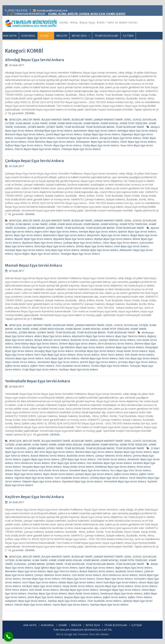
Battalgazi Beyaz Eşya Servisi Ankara (137, 131)
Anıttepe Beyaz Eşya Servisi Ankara (98, 232)
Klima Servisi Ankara (88, 355)
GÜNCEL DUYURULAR (144, 119)
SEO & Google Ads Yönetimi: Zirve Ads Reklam (82, 634)
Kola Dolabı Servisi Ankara (140, 355)
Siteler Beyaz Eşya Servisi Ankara (138, 142)
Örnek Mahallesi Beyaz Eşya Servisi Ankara (51, 142)
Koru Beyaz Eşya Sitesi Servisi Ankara (131, 470)
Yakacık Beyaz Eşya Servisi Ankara (33, 605)
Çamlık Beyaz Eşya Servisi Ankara (64, 134)
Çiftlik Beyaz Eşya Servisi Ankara (78, 459)
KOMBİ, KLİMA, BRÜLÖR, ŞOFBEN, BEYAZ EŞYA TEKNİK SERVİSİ (87, 14)
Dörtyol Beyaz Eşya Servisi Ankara (40, 347)
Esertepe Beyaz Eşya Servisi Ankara (41, 579)
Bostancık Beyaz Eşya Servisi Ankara (25, 134)
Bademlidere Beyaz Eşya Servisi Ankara (64, 235)
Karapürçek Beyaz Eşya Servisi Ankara (120, 138)
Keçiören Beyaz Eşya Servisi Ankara (34, 497)
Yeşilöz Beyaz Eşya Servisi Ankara (71, 605)
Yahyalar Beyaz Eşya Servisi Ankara (41, 481)
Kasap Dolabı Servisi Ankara (132, 351)
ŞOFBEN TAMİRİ (55, 127)
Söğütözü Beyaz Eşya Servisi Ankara (34, 478)
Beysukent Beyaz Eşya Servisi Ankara (73, 239)
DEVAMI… (31, 113)
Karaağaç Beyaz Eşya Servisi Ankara (54, 351)
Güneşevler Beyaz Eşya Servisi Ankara (35, 138)
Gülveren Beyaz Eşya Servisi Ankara (125, 347)
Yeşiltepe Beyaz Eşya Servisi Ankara (109, 605)
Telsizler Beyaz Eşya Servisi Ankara (62, 145)
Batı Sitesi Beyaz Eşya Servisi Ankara (54, 452)
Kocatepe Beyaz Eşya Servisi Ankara (24, 250)
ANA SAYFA (10, 36)
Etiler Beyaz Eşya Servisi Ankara (68, 463)
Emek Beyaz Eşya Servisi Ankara (131, 246)
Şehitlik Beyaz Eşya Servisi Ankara (98, 362)
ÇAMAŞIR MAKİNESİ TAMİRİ (108, 119)
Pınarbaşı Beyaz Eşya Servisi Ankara (47, 593)
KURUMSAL (28, 36)
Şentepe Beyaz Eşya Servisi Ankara (94, 474)
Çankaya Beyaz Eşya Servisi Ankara (34, 161)
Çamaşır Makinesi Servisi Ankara (117, 340)
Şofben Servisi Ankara (17, 366)
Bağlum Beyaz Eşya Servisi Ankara (134, 568)
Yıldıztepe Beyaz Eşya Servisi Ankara (81, 149)
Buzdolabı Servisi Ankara (84, 340)
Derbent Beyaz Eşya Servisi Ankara (78, 344)
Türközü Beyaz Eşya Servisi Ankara (110, 366)
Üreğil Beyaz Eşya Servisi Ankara (40, 369)
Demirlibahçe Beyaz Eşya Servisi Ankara (36, 344)
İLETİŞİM (128, 36)
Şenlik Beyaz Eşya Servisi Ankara (45, 597)
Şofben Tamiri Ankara (42, 366)
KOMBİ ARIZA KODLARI (70, 123)
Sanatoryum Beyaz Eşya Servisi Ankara (121, 593)
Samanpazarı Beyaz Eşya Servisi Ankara (97, 142)
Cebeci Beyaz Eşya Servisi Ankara (120, 243)
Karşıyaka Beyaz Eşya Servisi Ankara (42, 467)
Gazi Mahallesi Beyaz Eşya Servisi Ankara (109, 463)
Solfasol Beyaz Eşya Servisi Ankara (24, 145)
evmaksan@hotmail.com (52, 11)
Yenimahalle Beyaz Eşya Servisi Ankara (38, 381)
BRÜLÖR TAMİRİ (31, 119)
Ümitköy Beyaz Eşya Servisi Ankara (109, 478)
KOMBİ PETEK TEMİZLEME (133, 123)
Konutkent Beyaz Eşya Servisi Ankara (89, 470)
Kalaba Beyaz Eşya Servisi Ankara (77, 582)
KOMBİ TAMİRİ (138, 329)
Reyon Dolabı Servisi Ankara (20, 362)
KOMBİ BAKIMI (91, 123)
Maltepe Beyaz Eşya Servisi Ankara (99, 250)
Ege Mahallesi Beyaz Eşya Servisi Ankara (82, 347)
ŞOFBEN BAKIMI (36, 127)
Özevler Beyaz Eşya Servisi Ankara (23, 474)
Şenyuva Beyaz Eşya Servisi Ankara (83, 597)
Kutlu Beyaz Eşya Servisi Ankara (62, 358)
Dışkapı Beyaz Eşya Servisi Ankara (102, 134)
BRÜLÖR (62, 36)
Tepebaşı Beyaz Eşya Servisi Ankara (67, 601)
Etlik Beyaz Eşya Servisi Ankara (78, 579)
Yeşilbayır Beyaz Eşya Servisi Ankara (78, 369)
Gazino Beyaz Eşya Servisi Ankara (114, 579)
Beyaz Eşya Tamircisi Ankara (131, 336)
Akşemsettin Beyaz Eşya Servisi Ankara (93, 336)
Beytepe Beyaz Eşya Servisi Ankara (113, 239)
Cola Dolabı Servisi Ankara (111, 459)
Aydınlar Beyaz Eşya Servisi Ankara (137, 232)
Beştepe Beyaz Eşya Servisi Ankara (133, 452)
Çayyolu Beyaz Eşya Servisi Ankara (41, 459)
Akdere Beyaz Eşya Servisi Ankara (52, 336)
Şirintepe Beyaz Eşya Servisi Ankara (137, 362)
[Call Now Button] (8, 637)
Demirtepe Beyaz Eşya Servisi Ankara (54, 246)
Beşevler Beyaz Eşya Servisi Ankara (33, 239)
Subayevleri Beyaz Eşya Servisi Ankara (26, 601)
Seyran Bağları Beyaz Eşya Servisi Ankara (37, 254)
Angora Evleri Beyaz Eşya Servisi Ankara (56, 232)
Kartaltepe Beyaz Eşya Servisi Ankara (95, 351)
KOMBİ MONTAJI (109, 123)
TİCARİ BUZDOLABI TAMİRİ (130, 127)
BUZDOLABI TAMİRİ (82, 119)
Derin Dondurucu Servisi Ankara (115, 344)
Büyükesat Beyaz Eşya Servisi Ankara (42, 243)
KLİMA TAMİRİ (40, 123)
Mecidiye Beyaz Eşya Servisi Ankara (79, 590)
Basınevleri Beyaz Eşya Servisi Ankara (25, 571)
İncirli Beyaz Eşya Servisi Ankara (40, 582)
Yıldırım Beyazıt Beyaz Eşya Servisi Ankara (37, 149)
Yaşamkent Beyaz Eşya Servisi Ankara (82, 481)
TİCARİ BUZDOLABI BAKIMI (100, 127)
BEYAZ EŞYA (79, 36)
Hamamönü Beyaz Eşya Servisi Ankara (77, 138)
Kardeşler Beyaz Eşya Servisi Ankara (42, 586)
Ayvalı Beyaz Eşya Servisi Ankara (96, 568)
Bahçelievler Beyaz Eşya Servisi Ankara (108, 235)
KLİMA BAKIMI (23, 123)
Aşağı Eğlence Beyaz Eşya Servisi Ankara (56, 568)
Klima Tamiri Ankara (112, 355)
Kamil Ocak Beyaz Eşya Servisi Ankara (117, 582)
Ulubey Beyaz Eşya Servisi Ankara (101, 145)
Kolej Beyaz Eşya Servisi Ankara (62, 250)
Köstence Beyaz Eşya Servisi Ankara (24, 358)
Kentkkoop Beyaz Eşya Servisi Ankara (115, 467)
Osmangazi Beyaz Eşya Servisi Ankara (120, 590)
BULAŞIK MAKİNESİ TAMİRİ (56, 119)
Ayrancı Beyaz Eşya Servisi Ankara (23, 235)
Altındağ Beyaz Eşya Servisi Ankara (35, 60)
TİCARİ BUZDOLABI (106, 36)
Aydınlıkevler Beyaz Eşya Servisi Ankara (95, 131)
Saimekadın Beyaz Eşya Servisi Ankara (58, 362)
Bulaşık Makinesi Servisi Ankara (52, 340)
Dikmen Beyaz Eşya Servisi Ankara (94, 246)
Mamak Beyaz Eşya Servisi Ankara (34, 265)
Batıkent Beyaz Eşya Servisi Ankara (94, 452)
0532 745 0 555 (18, 11)
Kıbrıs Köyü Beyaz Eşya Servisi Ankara (55, 355)
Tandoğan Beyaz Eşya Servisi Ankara (80, 254)
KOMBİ (44, 36)
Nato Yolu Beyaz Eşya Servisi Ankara (139, 358)
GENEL (128, 119)
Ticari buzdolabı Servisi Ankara (72, 366)
